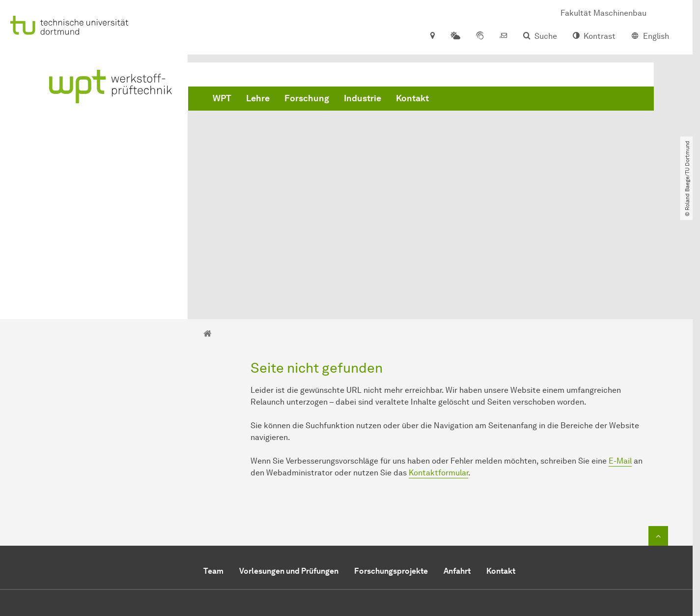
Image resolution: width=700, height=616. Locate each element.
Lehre (258, 98)
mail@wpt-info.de (346, 537)
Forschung (307, 98)
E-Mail (620, 351)
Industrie (363, 98)
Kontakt (412, 98)
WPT (222, 98)
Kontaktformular (438, 363)
